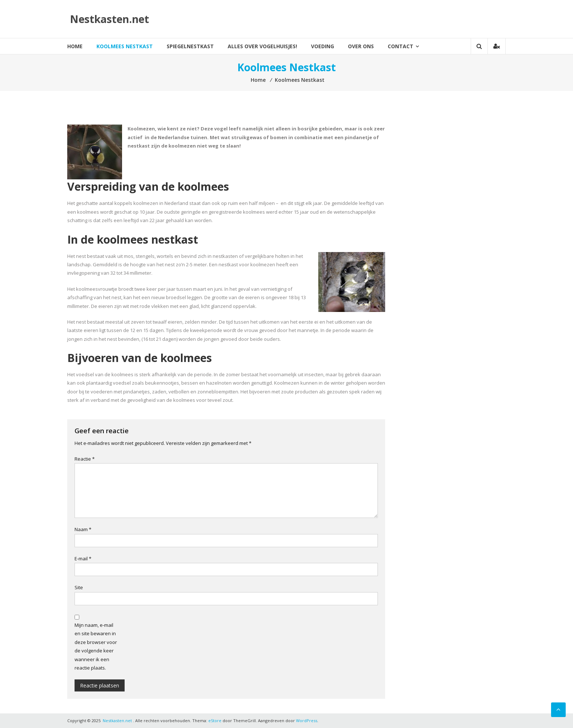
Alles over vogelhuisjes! (262, 46)
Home (75, 46)
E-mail (83, 559)
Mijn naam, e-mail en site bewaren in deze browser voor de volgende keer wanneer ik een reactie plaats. (96, 646)
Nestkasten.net (109, 19)
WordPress (307, 721)
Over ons (361, 46)
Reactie (85, 459)
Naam (83, 529)
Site (79, 587)
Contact (401, 46)
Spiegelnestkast (190, 46)
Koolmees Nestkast (125, 46)
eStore (215, 721)
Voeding (322, 46)
